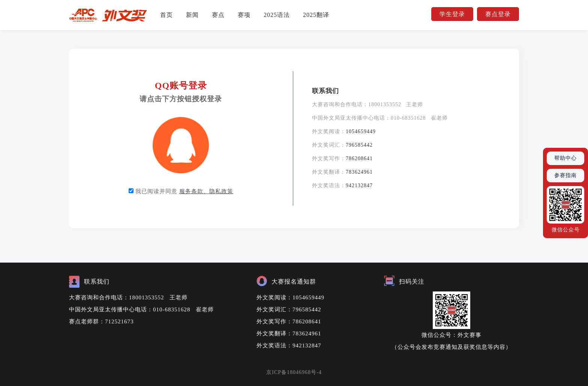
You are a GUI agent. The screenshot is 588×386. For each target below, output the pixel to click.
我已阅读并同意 (184, 191)
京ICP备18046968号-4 (294, 372)
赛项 (244, 15)
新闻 (192, 15)
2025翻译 (316, 15)
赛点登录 (498, 14)
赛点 (218, 15)
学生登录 (452, 14)
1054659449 (361, 131)
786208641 (359, 158)
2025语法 (277, 15)
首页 (166, 15)
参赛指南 (565, 175)
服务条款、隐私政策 (206, 191)
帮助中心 (565, 158)
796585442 (359, 145)
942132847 (359, 185)
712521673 (119, 321)
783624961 (359, 172)
